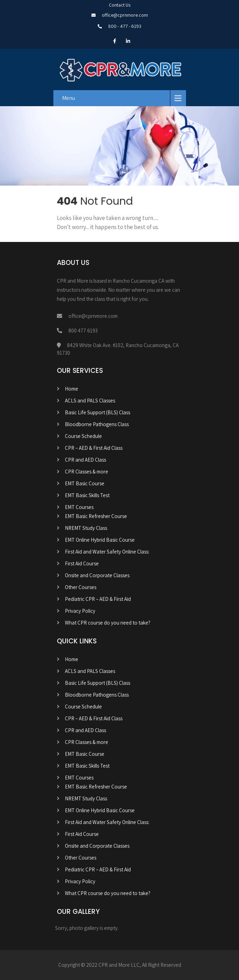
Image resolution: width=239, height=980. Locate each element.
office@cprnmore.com (125, 15)
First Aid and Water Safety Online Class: (107, 552)
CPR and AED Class (85, 460)
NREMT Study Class (86, 528)
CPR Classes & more (87, 472)
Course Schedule (83, 436)
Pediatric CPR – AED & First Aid (98, 599)
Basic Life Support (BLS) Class (98, 412)
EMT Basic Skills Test (87, 495)
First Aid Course (82, 563)
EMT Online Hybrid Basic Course (100, 540)
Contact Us (120, 5)
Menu (69, 98)
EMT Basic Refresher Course (96, 516)
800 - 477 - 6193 (125, 26)
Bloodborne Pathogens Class (97, 424)
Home (72, 389)
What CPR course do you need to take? (108, 623)
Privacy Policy (80, 611)
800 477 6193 (83, 331)
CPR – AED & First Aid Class (94, 448)
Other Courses (81, 587)
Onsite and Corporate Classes (97, 575)
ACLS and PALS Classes (90, 401)
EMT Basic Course (85, 483)
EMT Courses (79, 507)
